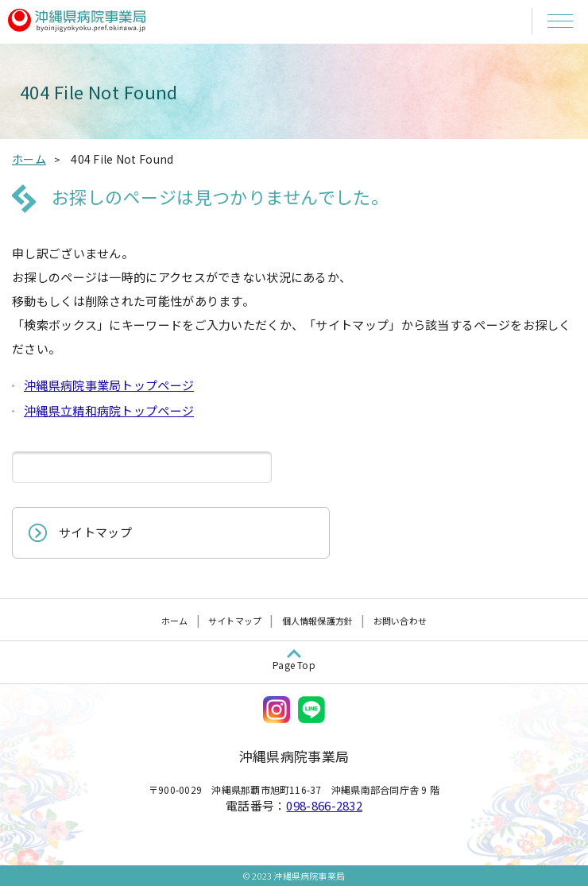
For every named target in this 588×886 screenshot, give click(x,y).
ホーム (175, 621)
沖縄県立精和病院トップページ (109, 410)
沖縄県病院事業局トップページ (109, 385)
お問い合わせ (400, 621)
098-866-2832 (324, 805)
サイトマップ (95, 532)
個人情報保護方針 (318, 621)
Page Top (294, 665)
